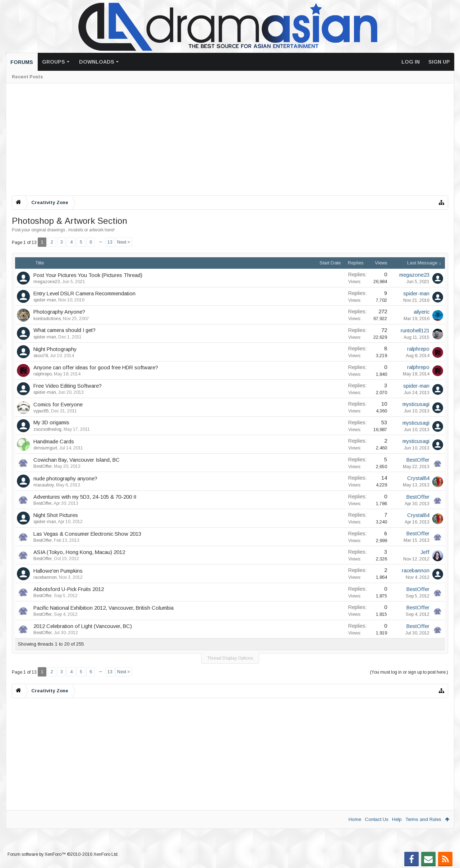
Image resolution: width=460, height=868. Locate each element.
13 (110, 242)
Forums (22, 62)
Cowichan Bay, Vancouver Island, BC (77, 460)
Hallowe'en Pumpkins (58, 571)
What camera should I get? (65, 330)
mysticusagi (416, 404)
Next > (124, 242)
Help (397, 819)
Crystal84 (418, 478)
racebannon (45, 577)
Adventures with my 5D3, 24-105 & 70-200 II (85, 497)
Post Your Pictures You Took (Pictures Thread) (88, 275)
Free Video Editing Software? (68, 386)
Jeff (425, 552)
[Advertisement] (227, 139)
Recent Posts (27, 77)
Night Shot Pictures (56, 515)
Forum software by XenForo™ (63, 854)
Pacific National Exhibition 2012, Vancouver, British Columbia (103, 608)
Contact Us (377, 819)
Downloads (97, 62)
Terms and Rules (423, 819)
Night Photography (55, 349)
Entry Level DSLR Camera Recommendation (84, 294)
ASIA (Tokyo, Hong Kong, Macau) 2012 (79, 552)
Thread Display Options (230, 658)
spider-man (45, 300)
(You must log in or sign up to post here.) (409, 672)
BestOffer (43, 466)
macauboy (44, 485)
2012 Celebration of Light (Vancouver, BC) (83, 626)
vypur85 (41, 411)
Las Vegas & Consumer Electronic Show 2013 (87, 534)
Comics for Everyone (58, 405)
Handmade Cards (54, 442)
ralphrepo (418, 349)
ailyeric (422, 312)
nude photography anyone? (65, 479)
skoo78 (41, 356)
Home (355, 819)
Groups (54, 62)
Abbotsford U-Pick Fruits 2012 (69, 589)
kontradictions (47, 319)
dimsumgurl (45, 448)
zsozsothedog (47, 429)
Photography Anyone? (59, 312)
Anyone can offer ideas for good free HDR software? (96, 368)
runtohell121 (415, 331)
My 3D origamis (51, 423)
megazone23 (47, 282)
